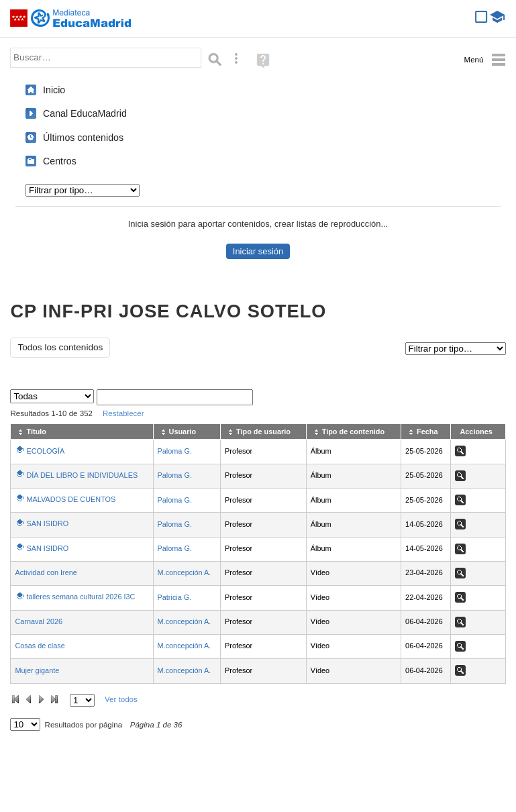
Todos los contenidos (60, 347)
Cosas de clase (40, 646)
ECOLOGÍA (45, 451)
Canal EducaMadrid (85, 113)
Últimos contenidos (83, 138)
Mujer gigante (37, 670)
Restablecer (123, 413)
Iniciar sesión (258, 251)
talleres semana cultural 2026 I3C (81, 597)
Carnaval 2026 (39, 621)
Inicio (54, 90)
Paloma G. (175, 451)
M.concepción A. (185, 572)
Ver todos (121, 699)
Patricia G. (175, 597)
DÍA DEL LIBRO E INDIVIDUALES (82, 475)
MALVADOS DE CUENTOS (71, 499)
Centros (60, 161)
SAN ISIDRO (47, 523)
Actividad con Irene (46, 572)
